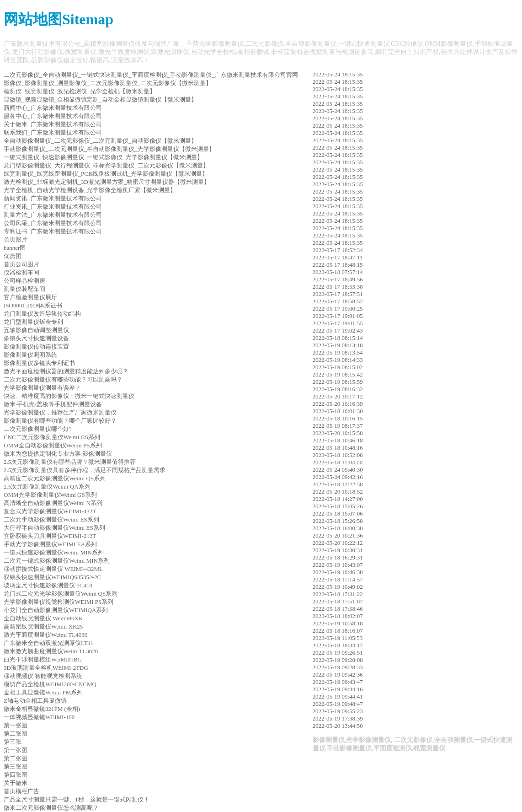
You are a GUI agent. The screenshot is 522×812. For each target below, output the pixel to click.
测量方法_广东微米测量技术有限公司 (53, 215)
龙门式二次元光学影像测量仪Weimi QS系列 (61, 594)
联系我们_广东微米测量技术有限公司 (53, 132)
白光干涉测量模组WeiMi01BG (43, 659)
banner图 (15, 248)
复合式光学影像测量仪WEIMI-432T (50, 511)
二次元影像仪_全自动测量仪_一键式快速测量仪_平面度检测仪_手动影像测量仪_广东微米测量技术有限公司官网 (151, 75)
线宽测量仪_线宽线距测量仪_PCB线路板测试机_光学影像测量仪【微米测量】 (106, 174)
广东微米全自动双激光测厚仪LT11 (48, 643)
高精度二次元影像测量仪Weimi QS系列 (55, 478)
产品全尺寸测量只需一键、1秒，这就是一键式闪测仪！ (77, 799)
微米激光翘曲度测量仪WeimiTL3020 (51, 651)
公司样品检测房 (24, 281)
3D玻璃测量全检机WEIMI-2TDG (46, 668)
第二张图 (16, 734)
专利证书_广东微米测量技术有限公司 (53, 231)
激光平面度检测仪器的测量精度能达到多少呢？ (66, 371)
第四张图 (16, 775)
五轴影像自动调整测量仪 (36, 330)
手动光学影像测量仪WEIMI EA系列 (50, 544)
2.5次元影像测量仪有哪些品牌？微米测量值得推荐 (70, 462)
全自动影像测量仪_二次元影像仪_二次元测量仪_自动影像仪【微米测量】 (100, 141)
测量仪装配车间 (24, 289)
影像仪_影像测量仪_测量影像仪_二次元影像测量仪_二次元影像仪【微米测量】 (108, 83)
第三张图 (16, 766)
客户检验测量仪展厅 (30, 297)
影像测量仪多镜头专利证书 (39, 363)
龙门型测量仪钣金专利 (33, 322)
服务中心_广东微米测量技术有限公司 (53, 116)
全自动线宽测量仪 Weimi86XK (43, 618)
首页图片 (16, 239)
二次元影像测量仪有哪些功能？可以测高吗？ (63, 379)
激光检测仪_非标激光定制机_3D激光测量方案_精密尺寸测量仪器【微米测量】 (107, 182)
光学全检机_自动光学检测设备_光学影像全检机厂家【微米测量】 (90, 190)
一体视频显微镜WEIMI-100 (39, 717)
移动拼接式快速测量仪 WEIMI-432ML (53, 569)
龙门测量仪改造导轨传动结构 (42, 314)
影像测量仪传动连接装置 (36, 347)
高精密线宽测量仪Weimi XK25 (43, 626)
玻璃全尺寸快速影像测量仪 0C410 (48, 585)
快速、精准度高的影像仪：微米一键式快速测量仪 (69, 396)
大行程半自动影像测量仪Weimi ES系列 (54, 528)
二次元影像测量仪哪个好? (38, 429)
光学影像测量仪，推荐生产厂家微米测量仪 (60, 412)
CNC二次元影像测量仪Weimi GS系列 (52, 437)
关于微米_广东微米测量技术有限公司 (53, 124)
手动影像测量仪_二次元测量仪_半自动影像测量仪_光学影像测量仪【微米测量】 (109, 149)
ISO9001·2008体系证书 (33, 305)
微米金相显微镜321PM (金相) (42, 709)
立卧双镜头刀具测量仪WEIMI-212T (50, 536)
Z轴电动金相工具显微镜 (35, 701)
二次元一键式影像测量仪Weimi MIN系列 (57, 561)
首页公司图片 (21, 264)
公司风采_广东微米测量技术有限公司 (53, 223)
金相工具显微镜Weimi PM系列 (43, 692)
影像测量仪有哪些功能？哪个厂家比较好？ (60, 421)
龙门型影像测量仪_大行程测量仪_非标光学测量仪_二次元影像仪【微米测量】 (106, 165)
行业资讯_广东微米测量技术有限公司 (53, 207)
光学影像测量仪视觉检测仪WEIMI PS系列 (59, 602)
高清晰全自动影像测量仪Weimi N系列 (53, 503)
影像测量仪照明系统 (30, 355)
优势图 (13, 256)
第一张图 (16, 725)
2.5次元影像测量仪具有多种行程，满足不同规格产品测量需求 (85, 470)
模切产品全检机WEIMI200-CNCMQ (50, 684)
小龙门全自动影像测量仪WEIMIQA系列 (56, 610)
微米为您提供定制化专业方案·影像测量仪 (58, 454)
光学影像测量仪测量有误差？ (42, 388)
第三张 (13, 742)
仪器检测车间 (21, 272)
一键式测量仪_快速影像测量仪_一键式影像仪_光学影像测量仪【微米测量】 (103, 157)
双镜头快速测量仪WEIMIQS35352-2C (52, 577)
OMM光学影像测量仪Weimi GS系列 (50, 495)
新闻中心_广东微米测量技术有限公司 (53, 108)
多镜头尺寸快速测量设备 (36, 338)
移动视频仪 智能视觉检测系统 (43, 676)
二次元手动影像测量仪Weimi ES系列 (51, 519)
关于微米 (16, 783)
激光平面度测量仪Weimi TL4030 (45, 635)
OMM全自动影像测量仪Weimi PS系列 (53, 445)
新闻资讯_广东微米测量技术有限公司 (53, 198)
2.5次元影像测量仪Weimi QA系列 (47, 487)
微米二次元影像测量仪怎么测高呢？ (51, 808)
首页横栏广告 (21, 791)
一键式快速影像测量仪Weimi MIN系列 (54, 552)
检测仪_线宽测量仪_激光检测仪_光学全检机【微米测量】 (80, 91)
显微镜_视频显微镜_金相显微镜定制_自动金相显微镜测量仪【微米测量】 (100, 99)
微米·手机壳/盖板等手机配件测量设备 (53, 404)
